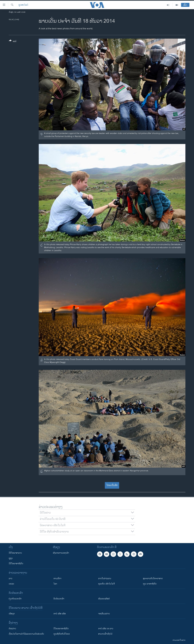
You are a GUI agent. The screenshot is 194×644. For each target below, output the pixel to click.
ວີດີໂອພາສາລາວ (15, 553)
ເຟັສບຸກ (12, 614)
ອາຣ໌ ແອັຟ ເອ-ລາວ (106, 629)
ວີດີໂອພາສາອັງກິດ (16, 564)
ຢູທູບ (11, 558)
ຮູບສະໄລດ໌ (23, 5)
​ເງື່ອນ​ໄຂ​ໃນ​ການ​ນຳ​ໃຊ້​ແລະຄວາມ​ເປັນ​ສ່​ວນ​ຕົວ (26, 634)
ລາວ (11, 578)
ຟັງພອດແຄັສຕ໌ (104, 599)
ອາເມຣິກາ (57, 578)
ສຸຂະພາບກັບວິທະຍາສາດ (153, 578)
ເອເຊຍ (11, 584)
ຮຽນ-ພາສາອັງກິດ (150, 584)
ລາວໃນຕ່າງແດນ (105, 578)
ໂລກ (55, 584)
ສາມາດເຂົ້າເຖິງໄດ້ (105, 634)
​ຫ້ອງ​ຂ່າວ (12, 629)
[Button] (13, 41)
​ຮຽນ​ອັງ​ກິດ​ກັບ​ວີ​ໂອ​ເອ (62, 634)
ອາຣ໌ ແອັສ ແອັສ (60, 614)
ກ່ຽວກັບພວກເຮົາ (15, 599)
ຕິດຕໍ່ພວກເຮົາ (59, 599)
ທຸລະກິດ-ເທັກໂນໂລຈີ (106, 584)
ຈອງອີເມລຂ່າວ (104, 614)
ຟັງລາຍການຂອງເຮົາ (61, 553)
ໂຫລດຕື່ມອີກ (112, 485)
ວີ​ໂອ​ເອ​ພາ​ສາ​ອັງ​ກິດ (61, 629)
